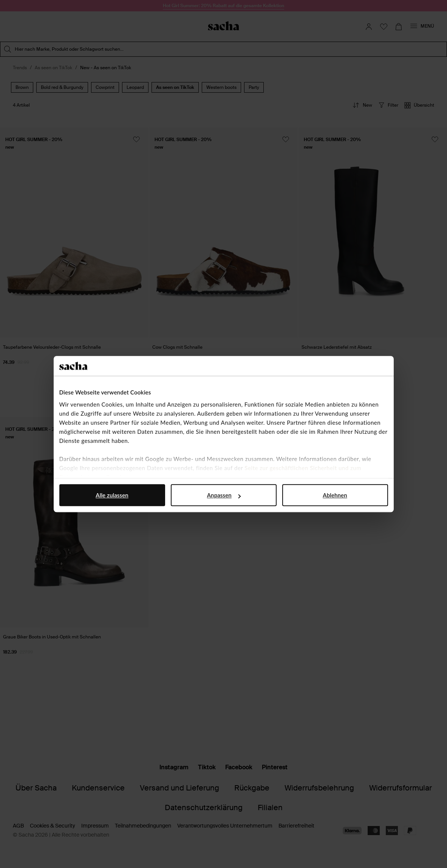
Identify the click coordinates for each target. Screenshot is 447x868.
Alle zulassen (112, 495)
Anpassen (224, 495)
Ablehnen (335, 495)
